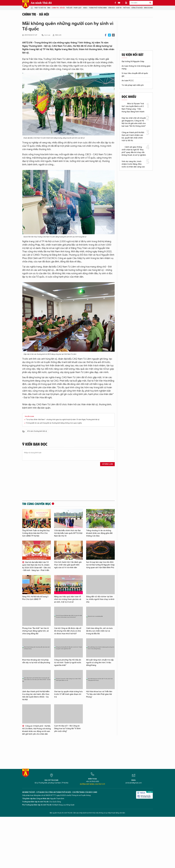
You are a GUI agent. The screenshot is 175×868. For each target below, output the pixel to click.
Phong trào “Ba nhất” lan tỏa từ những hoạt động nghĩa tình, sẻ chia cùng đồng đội (36, 631)
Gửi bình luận (107, 464)
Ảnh (49, 8)
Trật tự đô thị (40, 8)
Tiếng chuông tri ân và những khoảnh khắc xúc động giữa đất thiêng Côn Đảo (99, 533)
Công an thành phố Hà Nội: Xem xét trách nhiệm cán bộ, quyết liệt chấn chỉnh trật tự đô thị (133, 137)
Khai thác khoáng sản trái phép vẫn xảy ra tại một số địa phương (36, 661)
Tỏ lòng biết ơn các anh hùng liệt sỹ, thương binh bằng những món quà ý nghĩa (54, 423)
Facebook (106, 35)
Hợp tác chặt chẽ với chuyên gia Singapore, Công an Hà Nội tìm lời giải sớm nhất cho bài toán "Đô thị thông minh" (134, 122)
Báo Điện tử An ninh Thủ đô (26, 4)
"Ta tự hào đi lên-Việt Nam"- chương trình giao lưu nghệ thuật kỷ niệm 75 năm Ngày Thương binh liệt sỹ (63, 420)
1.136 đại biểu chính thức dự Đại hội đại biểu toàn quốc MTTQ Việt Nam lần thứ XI (68, 533)
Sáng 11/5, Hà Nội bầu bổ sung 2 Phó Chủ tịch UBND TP (35, 598)
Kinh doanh (148, 8)
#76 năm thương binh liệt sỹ (37, 431)
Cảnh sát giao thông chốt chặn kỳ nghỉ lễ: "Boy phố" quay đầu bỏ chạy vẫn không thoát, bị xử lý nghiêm (134, 151)
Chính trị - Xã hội (58, 8)
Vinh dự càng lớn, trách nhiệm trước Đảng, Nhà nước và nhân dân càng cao (133, 164)
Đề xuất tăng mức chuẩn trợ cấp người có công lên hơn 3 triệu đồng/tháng (100, 663)
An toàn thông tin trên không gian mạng (136, 67)
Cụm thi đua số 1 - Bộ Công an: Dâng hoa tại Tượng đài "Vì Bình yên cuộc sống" (67, 729)
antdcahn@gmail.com (134, 783)
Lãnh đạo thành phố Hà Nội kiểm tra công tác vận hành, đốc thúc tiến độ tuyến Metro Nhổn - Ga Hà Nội (36, 696)
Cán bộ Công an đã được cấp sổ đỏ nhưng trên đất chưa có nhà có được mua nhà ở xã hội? (68, 631)
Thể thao (126, 8)
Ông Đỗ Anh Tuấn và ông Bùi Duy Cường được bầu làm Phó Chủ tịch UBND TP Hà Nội (36, 533)
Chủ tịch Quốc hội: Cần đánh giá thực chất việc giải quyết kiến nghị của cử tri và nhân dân (68, 565)
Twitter (109, 35)
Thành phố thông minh (98, 8)
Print (113, 35)
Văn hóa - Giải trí (115, 8)
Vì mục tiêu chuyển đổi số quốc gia (135, 75)
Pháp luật (78, 8)
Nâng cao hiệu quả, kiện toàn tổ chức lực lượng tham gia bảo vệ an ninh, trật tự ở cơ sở (68, 599)
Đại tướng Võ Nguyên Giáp (133, 61)
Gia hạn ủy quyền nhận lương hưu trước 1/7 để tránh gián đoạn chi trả (68, 694)
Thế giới (69, 8)
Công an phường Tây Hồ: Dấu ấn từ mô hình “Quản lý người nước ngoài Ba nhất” (68, 663)
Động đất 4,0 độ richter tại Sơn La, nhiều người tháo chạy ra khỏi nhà (100, 599)
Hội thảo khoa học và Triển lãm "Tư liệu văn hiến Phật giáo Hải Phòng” (99, 694)
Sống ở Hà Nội (137, 8)
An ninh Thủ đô (41, 3)
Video (85, 8)
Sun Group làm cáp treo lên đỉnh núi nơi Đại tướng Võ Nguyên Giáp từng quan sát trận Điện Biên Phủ (100, 565)
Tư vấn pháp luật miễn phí (133, 85)
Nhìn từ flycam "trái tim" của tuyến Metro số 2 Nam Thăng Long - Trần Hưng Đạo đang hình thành (133, 108)
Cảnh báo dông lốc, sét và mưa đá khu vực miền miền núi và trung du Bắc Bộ (99, 631)
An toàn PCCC (128, 81)
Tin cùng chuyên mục (37, 504)
